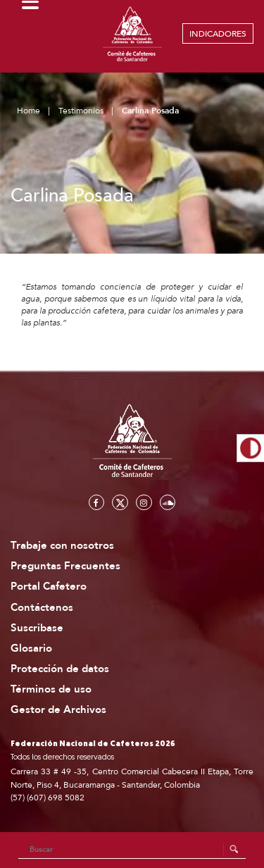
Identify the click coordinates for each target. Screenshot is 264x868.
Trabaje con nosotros (62, 546)
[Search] (132, 850)
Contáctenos (42, 608)
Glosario (31, 649)
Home (29, 111)
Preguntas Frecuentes (65, 566)
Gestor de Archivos (58, 710)
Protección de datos (60, 669)
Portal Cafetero (49, 587)
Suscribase (37, 628)
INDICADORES (218, 34)
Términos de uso (51, 689)
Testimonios (81, 111)
